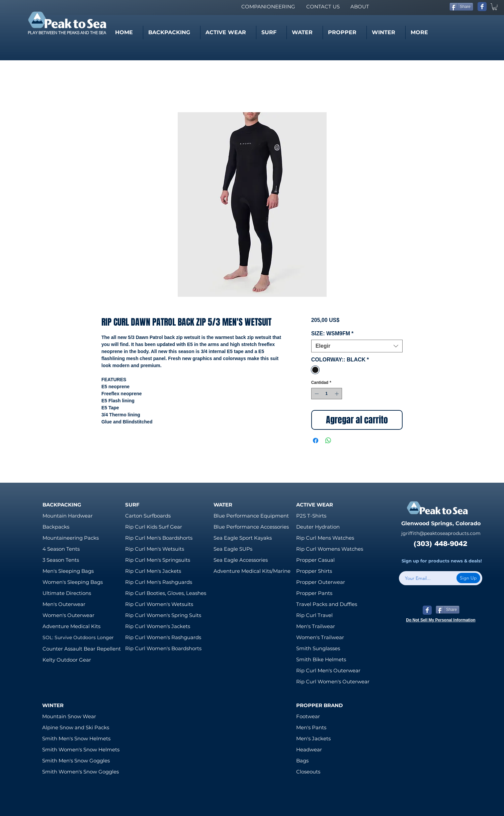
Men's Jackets (313, 738)
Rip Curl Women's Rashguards (163, 637)
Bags (302, 761)
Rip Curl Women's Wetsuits (159, 604)
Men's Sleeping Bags (68, 571)
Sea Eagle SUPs (233, 549)
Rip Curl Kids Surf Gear (154, 527)
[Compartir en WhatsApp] (328, 440)
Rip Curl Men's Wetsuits (155, 549)
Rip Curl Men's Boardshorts (159, 538)
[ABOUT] (360, 7)
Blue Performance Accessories (251, 527)
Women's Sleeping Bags (73, 582)
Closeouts (308, 772)
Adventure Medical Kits (71, 626)
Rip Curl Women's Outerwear (333, 682)
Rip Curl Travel (314, 615)
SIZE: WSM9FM (332, 333)
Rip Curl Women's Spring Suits (163, 615)
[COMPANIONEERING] (268, 7)
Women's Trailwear (320, 637)
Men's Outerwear (64, 604)
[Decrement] (316, 394)
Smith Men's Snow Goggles (76, 761)
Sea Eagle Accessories (241, 560)
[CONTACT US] (323, 7)
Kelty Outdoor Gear (67, 660)
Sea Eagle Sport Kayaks (243, 538)
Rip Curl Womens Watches (330, 549)
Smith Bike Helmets (321, 659)
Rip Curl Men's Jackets (153, 571)
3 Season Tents (61, 560)
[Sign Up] (468, 578)
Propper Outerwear (321, 582)
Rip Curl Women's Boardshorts (163, 648)
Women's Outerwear (68, 615)
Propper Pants (314, 593)
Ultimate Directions (67, 593)
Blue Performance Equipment (251, 516)
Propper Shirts (314, 571)
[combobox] (357, 346)
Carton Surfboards (148, 516)
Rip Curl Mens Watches (325, 538)
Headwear (309, 750)
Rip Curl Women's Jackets (158, 626)
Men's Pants (311, 727)
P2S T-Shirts (311, 516)
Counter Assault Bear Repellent (82, 649)
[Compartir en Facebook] (316, 440)
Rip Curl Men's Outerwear (328, 670)
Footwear (308, 716)
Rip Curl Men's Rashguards (159, 582)
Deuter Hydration (318, 527)
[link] (495, 7)
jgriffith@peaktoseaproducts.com (441, 533)
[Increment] (337, 394)
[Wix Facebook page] (482, 7)
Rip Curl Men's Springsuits (158, 560)
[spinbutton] (327, 394)
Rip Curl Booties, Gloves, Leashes (166, 593)
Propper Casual (315, 560)
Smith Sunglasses (318, 648)
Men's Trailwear (316, 626)
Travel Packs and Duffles (327, 604)
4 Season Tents (61, 549)
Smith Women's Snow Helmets (81, 750)
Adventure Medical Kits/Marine (252, 571)
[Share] (461, 7)
